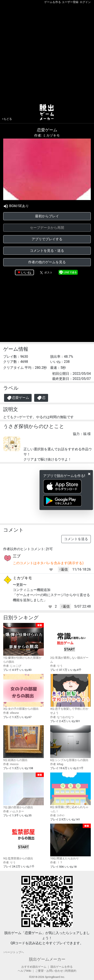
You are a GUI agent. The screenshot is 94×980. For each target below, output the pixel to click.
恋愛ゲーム (18, 398)
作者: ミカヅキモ (47, 135)
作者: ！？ (56, 862)
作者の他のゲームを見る (47, 262)
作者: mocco (11, 764)
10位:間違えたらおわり (70, 842)
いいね (26, 273)
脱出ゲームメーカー (47, 959)
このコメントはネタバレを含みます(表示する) (48, 563)
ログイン (85, 2)
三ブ (17, 556)
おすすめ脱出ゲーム (34, 967)
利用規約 (71, 971)
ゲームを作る (53, 2)
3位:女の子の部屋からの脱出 (23, 692)
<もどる (7, 119)
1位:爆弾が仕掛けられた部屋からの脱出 (23, 643)
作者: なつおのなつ (62, 717)
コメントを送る (76, 539)
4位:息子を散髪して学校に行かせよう (70, 694)
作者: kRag (57, 764)
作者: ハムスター (14, 811)
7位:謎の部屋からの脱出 (23, 791)
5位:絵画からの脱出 (23, 743)
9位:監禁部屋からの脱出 (23, 842)
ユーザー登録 (70, 2)
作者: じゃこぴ (12, 666)
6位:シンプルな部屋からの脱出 (70, 743)
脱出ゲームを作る (62, 967)
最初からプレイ (47, 216)
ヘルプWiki (24, 971)
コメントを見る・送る (47, 251)
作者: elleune (11, 713)
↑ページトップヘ (14, 952)
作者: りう (56, 666)
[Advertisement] (47, 53)
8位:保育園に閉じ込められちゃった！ (70, 793)
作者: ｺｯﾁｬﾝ (57, 815)
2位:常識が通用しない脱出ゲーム (70, 643)
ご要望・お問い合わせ (49, 971)
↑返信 (63, 569)
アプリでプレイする (47, 239)
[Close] (89, 474)
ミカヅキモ (22, 578)
